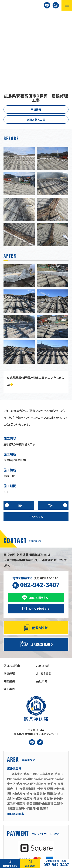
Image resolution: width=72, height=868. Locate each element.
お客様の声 (43, 600)
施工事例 (9, 623)
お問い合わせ (56, 5)
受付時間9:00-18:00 (36, 517)
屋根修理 (36, 44)
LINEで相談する (47, 5)
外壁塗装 (9, 616)
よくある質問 (44, 608)
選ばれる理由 (12, 600)
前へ (21, 440)
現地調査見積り (10, 866)
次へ (51, 440)
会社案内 (42, 616)
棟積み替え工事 (36, 54)
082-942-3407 (56, 863)
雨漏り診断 (30, 866)
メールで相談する (39, 543)
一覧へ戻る (36, 451)
